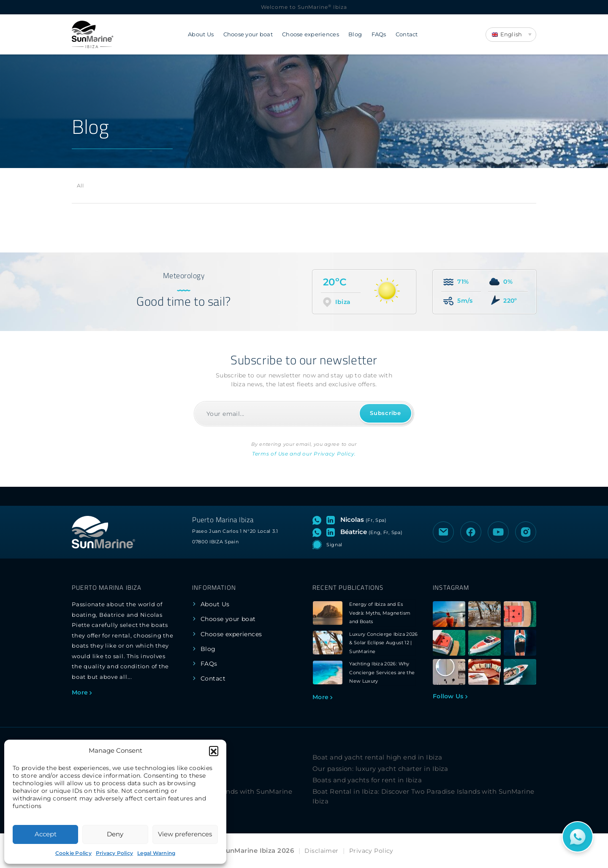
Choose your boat (248, 34)
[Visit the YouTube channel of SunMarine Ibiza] (498, 532)
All (80, 186)
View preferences (185, 834)
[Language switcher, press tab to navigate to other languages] (511, 35)
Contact (407, 34)
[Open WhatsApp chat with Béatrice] (319, 532)
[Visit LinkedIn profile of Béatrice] (332, 532)
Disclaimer (321, 851)
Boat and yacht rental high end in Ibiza (377, 757)
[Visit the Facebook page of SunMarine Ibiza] (471, 532)
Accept (46, 834)
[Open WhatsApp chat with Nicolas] (319, 520)
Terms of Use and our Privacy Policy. (304, 454)
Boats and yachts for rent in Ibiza (367, 780)
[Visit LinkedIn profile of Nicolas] (332, 520)
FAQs (379, 34)
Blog (355, 34)
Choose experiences (311, 34)
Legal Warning (156, 853)
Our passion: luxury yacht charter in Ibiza (380, 769)
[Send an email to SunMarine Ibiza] (443, 532)
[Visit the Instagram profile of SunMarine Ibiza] (526, 532)
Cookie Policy (73, 853)
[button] (214, 751)
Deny (115, 834)
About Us (201, 34)
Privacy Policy (114, 853)
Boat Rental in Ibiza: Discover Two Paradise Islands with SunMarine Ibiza (423, 796)
